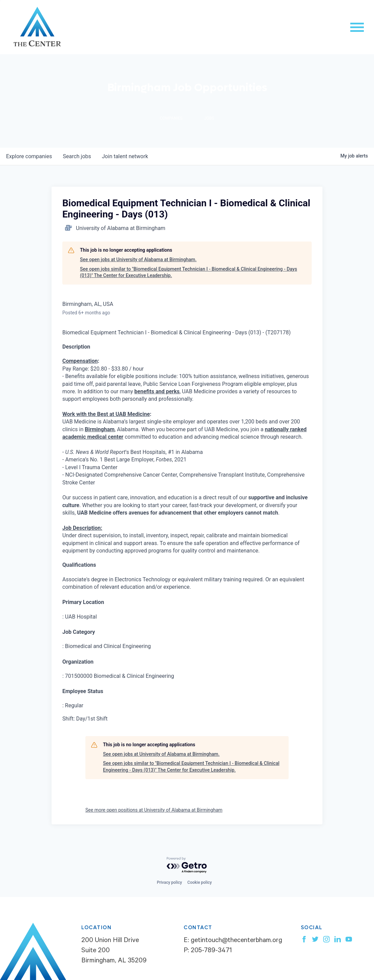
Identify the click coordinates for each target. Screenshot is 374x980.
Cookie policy (200, 882)
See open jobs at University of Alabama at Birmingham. (138, 259)
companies (29, 156)
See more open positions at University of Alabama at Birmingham (154, 810)
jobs (77, 156)
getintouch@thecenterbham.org (236, 941)
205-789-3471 (211, 951)
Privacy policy (169, 882)
